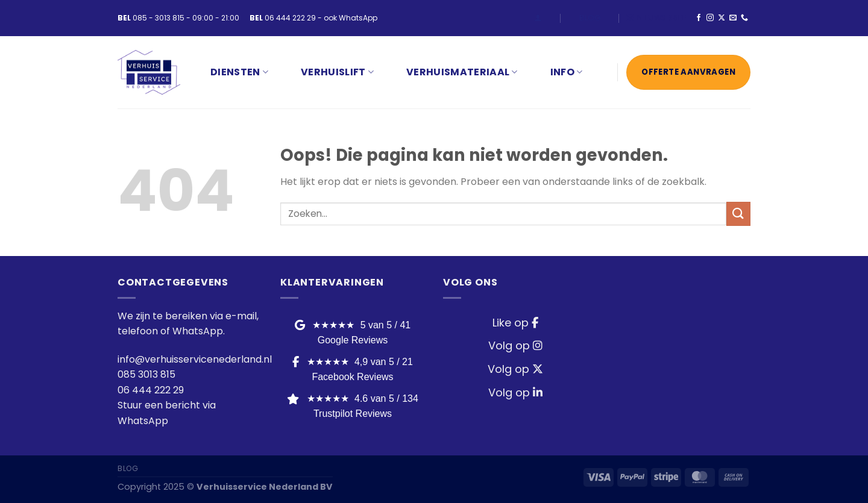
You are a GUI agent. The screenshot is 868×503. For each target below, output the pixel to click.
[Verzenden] (738, 214)
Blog (590, 18)
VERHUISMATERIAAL (462, 72)
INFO (567, 72)
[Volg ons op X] (722, 18)
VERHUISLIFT (337, 72)
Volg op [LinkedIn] (515, 392)
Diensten (239, 72)
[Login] (538, 18)
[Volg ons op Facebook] (699, 18)
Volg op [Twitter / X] (515, 369)
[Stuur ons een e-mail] (733, 18)
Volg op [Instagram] (515, 345)
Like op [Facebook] (515, 323)
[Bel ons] (744, 18)
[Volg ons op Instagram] (710, 18)
